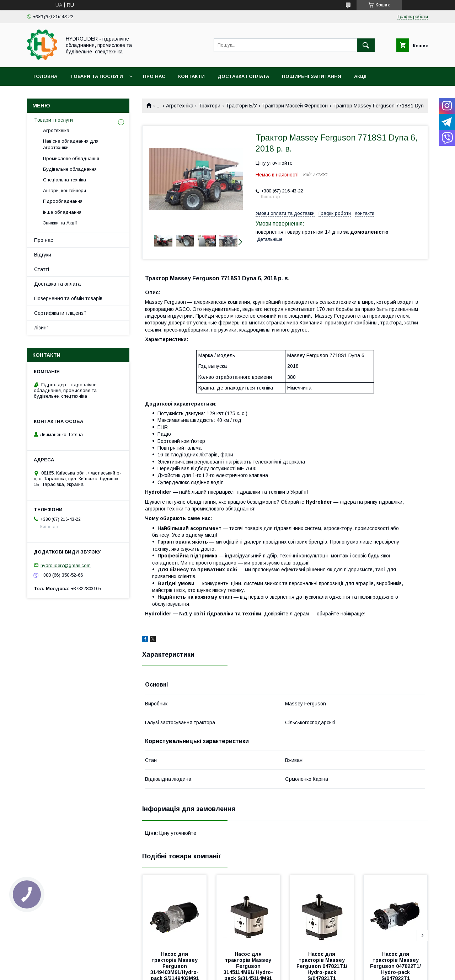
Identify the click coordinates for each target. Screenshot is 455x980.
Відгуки (43, 255)
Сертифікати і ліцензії (60, 313)
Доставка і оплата (243, 76)
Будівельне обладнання (70, 169)
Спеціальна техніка (65, 180)
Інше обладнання (62, 212)
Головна (45, 76)
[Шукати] (366, 45)
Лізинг (41, 328)
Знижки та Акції (60, 223)
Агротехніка (180, 106)
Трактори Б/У (241, 106)
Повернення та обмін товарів (68, 298)
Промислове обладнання (71, 158)
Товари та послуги (97, 76)
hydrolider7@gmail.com (66, 565)
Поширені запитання (312, 76)
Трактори (209, 106)
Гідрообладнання (63, 201)
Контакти (191, 76)
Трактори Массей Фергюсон (295, 106)
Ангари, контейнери (65, 190)
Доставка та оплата (57, 284)
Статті (42, 269)
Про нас (154, 76)
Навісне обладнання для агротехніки (71, 144)
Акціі (360, 76)
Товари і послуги (53, 120)
